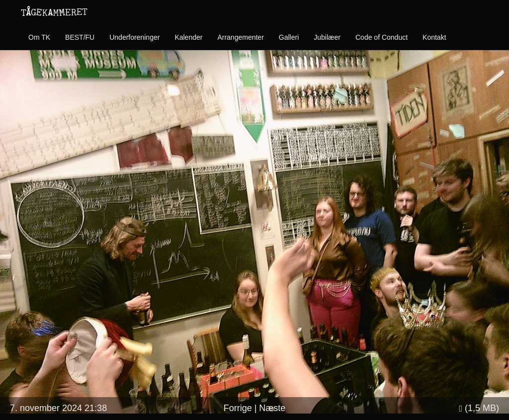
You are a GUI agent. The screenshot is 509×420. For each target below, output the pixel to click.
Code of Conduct (382, 37)
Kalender (188, 37)
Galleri (289, 37)
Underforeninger (134, 37)
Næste (272, 408)
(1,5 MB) (479, 408)
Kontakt (434, 37)
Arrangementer (240, 37)
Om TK (39, 37)
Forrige (238, 408)
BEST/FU (80, 37)
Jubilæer (327, 37)
